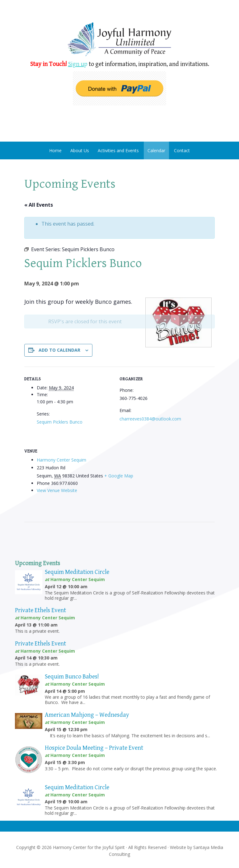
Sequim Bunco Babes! (72, 677)
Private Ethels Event (40, 610)
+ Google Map (119, 476)
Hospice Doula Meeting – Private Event (94, 748)
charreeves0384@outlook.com (150, 419)
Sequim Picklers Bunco (60, 422)
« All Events (39, 205)
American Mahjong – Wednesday (87, 715)
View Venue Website (57, 490)
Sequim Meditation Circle (77, 572)
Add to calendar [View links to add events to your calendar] (59, 350)
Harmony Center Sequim (119, 40)
